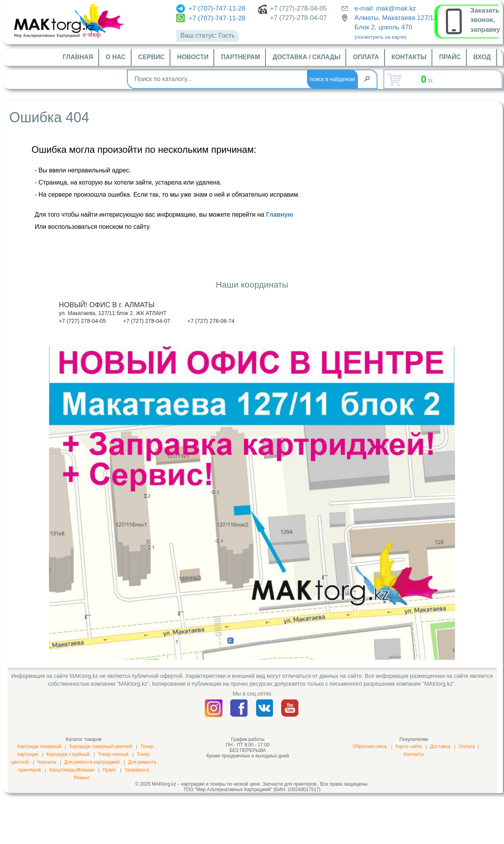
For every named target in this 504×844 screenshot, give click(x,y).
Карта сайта (409, 746)
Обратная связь (370, 746)
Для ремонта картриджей (92, 762)
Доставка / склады (306, 57)
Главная (78, 57)
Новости (193, 57)
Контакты (409, 57)
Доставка (440, 746)
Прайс (450, 57)
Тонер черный (113, 754)
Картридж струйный (68, 754)
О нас (116, 57)
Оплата (366, 57)
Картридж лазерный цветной (101, 746)
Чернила (47, 762)
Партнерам (240, 57)
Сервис (152, 57)
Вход (482, 57)
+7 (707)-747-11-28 (211, 8)
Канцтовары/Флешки (72, 770)
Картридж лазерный (39, 746)
